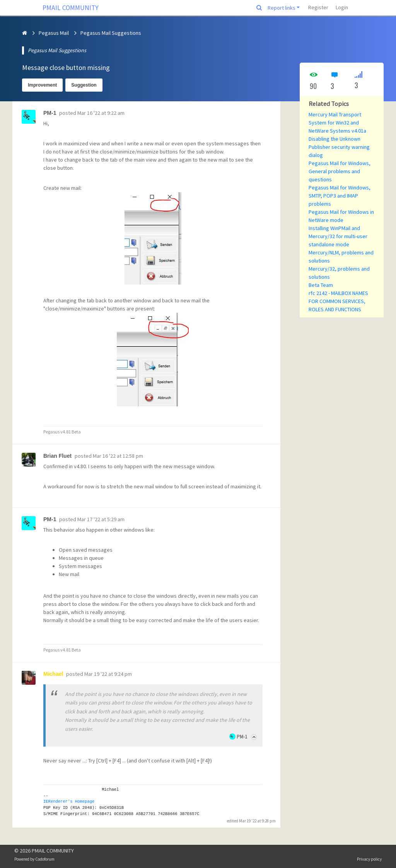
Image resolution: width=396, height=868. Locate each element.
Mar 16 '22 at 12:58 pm (118, 456)
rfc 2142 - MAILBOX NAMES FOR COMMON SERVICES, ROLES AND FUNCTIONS (338, 301)
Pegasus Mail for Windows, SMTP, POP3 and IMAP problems (340, 196)
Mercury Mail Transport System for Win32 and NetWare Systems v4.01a (337, 123)
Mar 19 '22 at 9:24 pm (108, 674)
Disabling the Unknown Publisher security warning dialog (339, 147)
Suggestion (84, 85)
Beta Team (321, 285)
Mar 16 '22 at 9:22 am (101, 113)
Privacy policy (369, 859)
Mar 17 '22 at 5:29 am (101, 519)
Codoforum (45, 859)
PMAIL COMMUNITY (71, 8)
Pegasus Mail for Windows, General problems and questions (340, 171)
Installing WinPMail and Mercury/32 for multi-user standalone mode (338, 236)
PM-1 (242, 737)
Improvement (42, 85)
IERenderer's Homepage (69, 801)
